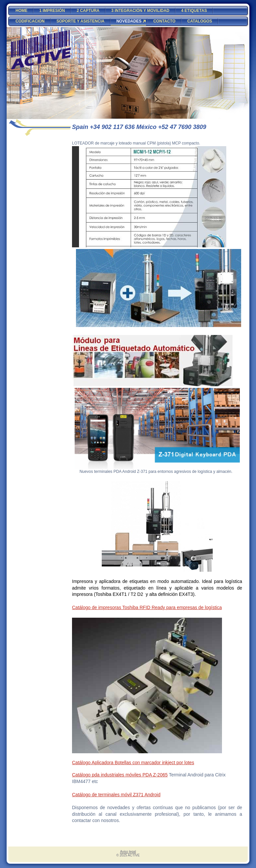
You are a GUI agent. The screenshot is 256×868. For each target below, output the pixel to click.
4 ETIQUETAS (194, 11)
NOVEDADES (129, 21)
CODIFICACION (30, 21)
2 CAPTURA (88, 11)
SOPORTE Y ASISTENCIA (80, 21)
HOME (21, 11)
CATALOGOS (200, 21)
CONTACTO (164, 21)
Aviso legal (128, 852)
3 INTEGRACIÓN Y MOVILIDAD (140, 11)
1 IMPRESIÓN (52, 11)
